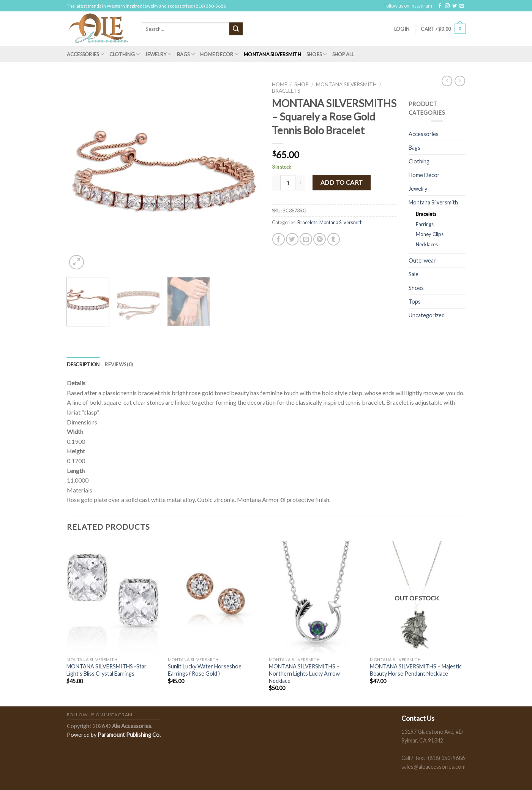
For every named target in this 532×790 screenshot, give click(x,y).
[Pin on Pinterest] (320, 239)
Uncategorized (427, 315)
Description (83, 364)
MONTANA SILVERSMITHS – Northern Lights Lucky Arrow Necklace (304, 673)
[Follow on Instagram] (447, 6)
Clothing (125, 54)
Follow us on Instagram (408, 6)
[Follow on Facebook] (440, 6)
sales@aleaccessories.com (433, 767)
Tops (415, 302)
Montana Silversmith (272, 54)
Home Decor (219, 54)
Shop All (343, 54)
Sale (414, 274)
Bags (186, 54)
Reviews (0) (119, 364)
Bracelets (286, 91)
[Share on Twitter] (292, 239)
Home (279, 84)
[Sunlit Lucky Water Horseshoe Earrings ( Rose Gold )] (215, 597)
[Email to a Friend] (306, 239)
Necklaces (427, 244)
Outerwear (422, 260)
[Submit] (236, 29)
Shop (302, 84)
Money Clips (430, 234)
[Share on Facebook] (279, 239)
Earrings (425, 224)
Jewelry (158, 54)
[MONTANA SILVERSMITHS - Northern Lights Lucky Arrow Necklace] (316, 597)
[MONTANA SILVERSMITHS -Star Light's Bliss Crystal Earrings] (113, 597)
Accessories (85, 54)
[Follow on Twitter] (455, 6)
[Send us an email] (462, 6)
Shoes (317, 54)
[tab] (83, 364)
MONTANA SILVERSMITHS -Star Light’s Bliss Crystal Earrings (107, 670)
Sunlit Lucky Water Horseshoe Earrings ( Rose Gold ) (205, 670)
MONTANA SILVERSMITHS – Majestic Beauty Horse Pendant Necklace (416, 670)
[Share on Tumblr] (334, 239)
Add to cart (342, 182)
